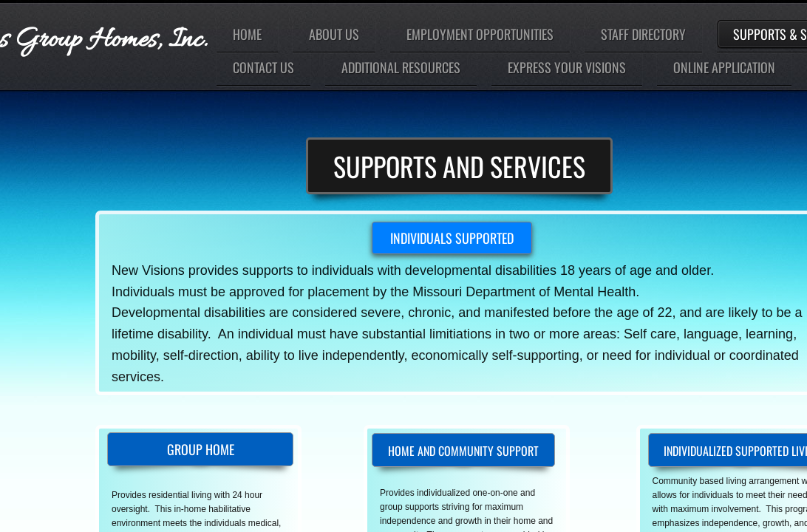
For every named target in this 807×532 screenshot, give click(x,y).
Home (247, 34)
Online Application (724, 67)
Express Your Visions (567, 67)
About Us (334, 34)
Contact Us (263, 67)
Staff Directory (643, 34)
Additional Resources (401, 67)
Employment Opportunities (480, 34)
